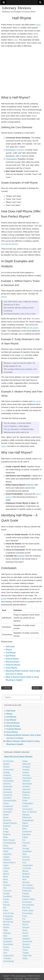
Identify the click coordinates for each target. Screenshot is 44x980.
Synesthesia (8, 944)
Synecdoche (27, 942)
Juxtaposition (28, 865)
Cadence (26, 795)
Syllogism (26, 939)
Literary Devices (17, 8)
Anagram (26, 770)
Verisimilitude (9, 961)
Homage (26, 848)
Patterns (30, 485)
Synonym (26, 944)
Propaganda (8, 916)
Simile (25, 930)
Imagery (6, 857)
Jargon (6, 865)
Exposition (26, 834)
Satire (6, 930)
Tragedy (26, 953)
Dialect (6, 815)
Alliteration (27, 764)
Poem (6, 910)
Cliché (25, 801)
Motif (24, 879)
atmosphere (13, 244)
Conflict (25, 806)
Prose (25, 916)
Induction (26, 857)
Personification (28, 905)
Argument (26, 789)
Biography (26, 792)
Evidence (7, 834)
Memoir (6, 874)
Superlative (8, 939)
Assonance (11, 150)
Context (21, 556)
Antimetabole (8, 781)
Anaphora (7, 775)
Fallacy (25, 837)
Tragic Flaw (27, 956)
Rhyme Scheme (12, 662)
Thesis (25, 950)
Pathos (6, 902)
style (23, 355)
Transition (7, 958)
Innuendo (26, 860)
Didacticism (27, 817)
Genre (6, 846)
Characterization (10, 801)
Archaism (26, 786)
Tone (5, 953)
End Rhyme (11, 653)
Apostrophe (8, 786)
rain (9, 429)
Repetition (21, 150)
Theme (6, 950)
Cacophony (8, 795)
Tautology (26, 947)
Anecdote (26, 775)
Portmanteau (28, 913)
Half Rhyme (8, 848)
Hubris (6, 851)
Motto (5, 882)
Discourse (7, 820)
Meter (6, 877)
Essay (6, 829)
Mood (5, 879)
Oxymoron (7, 891)
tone (3, 410)
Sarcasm (26, 927)
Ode (5, 888)
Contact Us (8, 978)
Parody (6, 899)
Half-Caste (10, 646)
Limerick (7, 868)
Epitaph (25, 826)
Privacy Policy (18, 978)
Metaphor (26, 874)
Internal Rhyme (12, 659)
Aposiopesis (27, 784)
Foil (24, 840)
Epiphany (7, 826)
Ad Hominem (8, 761)
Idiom (25, 854)
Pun (24, 919)
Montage (26, 877)
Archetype (7, 789)
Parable (6, 894)
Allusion (6, 767)
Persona (7, 905)
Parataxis (26, 896)
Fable (5, 837)
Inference (7, 860)
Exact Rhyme (11, 668)
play (31, 599)
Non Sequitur (28, 885)
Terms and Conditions (32, 978)
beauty (4, 599)
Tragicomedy (8, 956)
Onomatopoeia (28, 888)
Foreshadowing (9, 843)
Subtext (25, 936)
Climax (6, 803)
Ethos (25, 829)
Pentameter (27, 902)
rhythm (4, 446)
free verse (36, 401)
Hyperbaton (27, 851)
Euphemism (27, 832)
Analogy (6, 772)
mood (3, 244)
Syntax (6, 947)
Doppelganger (28, 820)
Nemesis (7, 885)
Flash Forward (9, 840)
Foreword (26, 843)
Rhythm (6, 927)
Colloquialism (28, 803)
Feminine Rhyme (13, 665)
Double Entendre (10, 823)
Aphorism (7, 784)
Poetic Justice (28, 910)
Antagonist (8, 778)
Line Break (27, 868)
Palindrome (27, 891)
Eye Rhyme (11, 656)
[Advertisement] (22, 71)
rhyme (38, 25)
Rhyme (9, 650)
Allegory (6, 764)
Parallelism (8, 896)
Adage (25, 761)
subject (36, 328)
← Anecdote (7, 688)
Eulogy (6, 832)
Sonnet (25, 933)
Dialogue (26, 815)
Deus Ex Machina (29, 812)
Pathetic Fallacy (29, 899)
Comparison (8, 806)
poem (29, 328)
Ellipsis (25, 823)
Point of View (8, 913)
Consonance (11, 159)
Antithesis (26, 781)
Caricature (7, 798)
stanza (4, 297)
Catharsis (26, 798)
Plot (5, 908)
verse (16, 40)
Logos (6, 871)
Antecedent (27, 778)
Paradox (26, 894)
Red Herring (8, 922)
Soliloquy (7, 933)
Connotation (8, 809)
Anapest (26, 772)
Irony (24, 863)
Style (5, 936)
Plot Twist (26, 908)
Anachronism (8, 770)
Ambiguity (26, 767)
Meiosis (25, 871)
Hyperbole (7, 854)
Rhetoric (7, 925)
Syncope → (37, 688)
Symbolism (8, 942)
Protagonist (8, 919)
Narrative (26, 882)
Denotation (8, 812)
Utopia (25, 958)
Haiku (25, 846)
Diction (6, 817)
